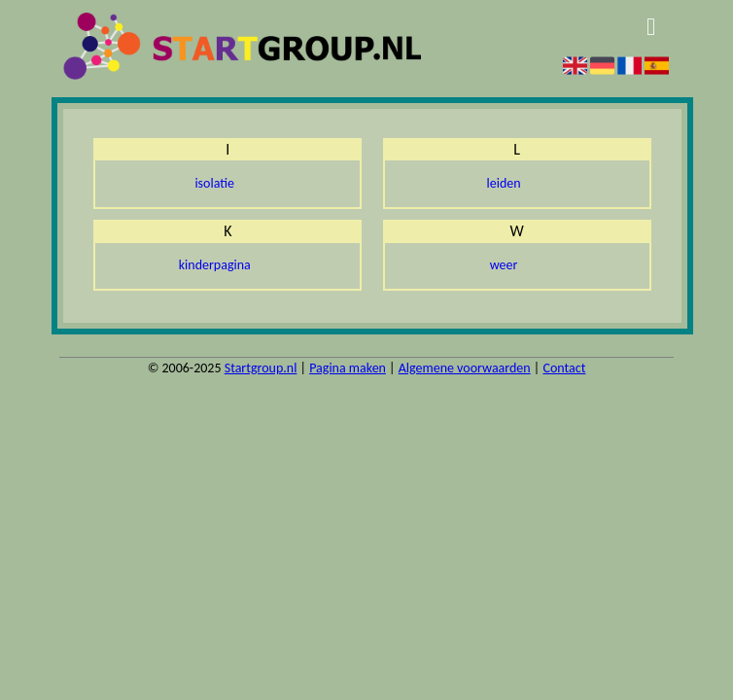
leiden (504, 183)
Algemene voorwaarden (465, 368)
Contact (564, 368)
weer (504, 265)
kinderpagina (215, 265)
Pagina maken (348, 368)
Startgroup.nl (261, 368)
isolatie (214, 183)
